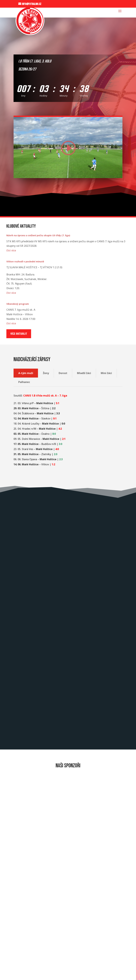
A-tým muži (26, 373)
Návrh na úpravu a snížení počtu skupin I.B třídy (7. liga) (38, 235)
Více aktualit (19, 334)
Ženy (46, 373)
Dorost (63, 373)
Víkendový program (18, 304)
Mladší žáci (84, 373)
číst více (11, 250)
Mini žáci (106, 373)
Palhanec (24, 382)
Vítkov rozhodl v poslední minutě (25, 261)
